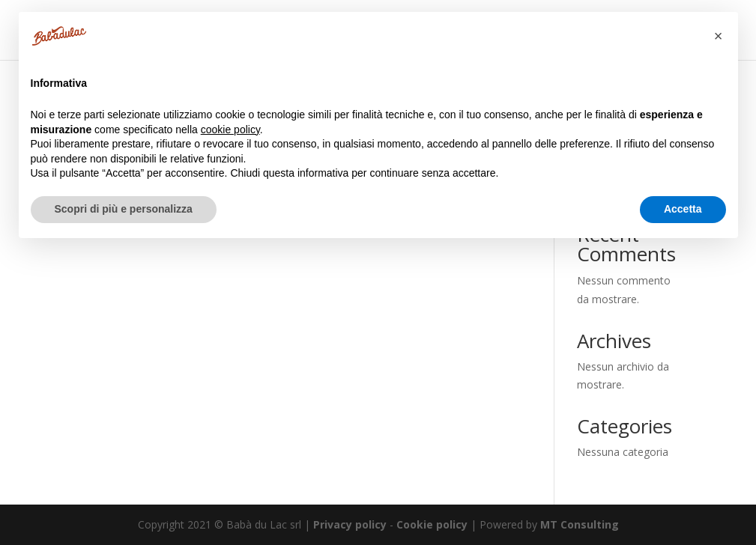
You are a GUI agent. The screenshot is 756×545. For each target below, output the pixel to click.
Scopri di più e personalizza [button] (124, 209)
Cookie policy (432, 524)
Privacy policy (350, 524)
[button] (719, 36)
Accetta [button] (683, 209)
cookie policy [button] (230, 130)
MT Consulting (580, 524)
